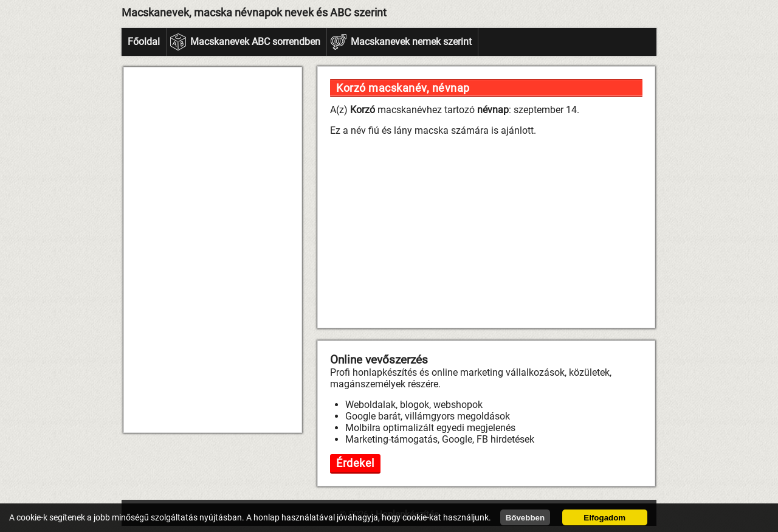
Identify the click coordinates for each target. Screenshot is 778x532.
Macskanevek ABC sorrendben (255, 42)
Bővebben (525, 518)
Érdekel (355, 463)
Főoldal (144, 42)
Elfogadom (604, 518)
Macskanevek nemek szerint (411, 42)
